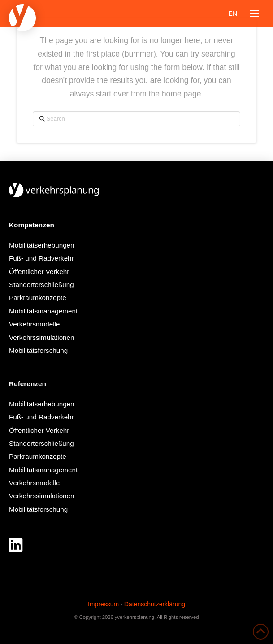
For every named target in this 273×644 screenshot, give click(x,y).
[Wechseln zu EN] (233, 13)
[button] (255, 13)
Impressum (103, 604)
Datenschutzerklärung (155, 604)
